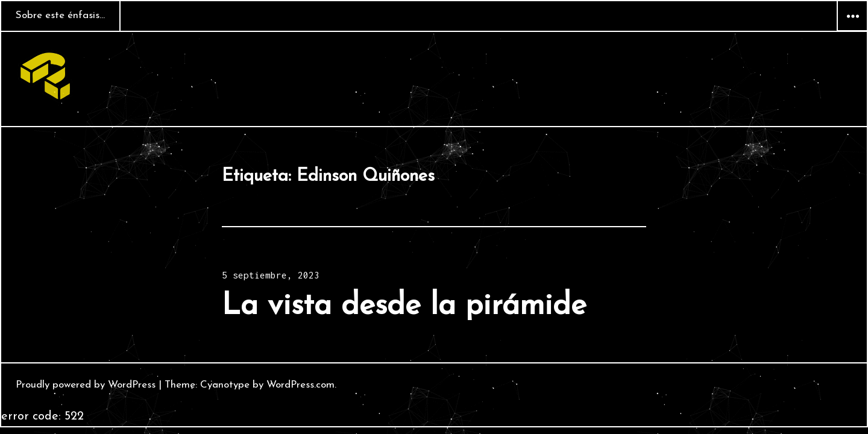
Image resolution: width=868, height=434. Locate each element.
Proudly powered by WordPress (86, 385)
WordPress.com (300, 385)
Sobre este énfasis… (60, 15)
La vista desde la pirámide (404, 307)
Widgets (852, 31)
